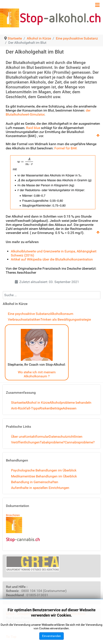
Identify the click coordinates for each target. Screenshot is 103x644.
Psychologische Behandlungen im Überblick (44, 470)
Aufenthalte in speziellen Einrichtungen (40, 488)
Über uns (18, 437)
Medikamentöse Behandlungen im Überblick (44, 476)
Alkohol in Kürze (37, 403)
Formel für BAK (66, 148)
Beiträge (56, 408)
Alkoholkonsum (62, 314)
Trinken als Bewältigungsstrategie (66, 319)
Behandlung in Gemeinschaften (35, 482)
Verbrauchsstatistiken (24, 319)
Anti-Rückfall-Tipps (25, 408)
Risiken (45, 408)
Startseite (18, 403)
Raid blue (33, 128)
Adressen (70, 408)
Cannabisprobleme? (80, 442)
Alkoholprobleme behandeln (70, 403)
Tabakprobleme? (52, 442)
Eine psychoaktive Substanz (29, 314)
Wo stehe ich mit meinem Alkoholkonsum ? (37, 374)
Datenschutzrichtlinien (66, 437)
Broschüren (13, 515)
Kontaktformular (37, 437)
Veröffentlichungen (25, 442)
